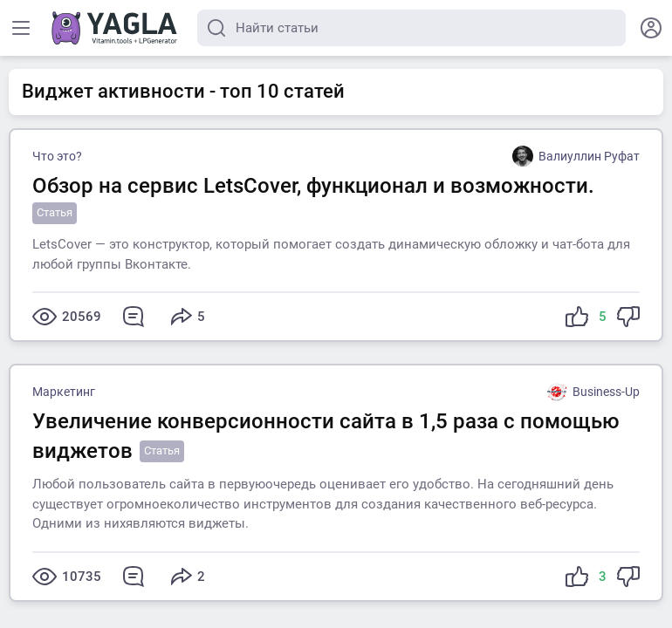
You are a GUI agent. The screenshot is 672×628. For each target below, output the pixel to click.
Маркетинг (64, 392)
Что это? (57, 156)
